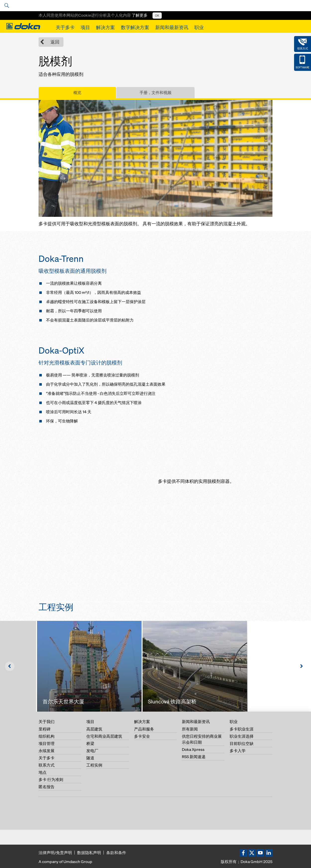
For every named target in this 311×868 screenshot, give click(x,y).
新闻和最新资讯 (172, 27)
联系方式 (47, 765)
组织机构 (47, 736)
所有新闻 (190, 729)
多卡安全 (142, 736)
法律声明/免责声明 (55, 853)
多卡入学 (238, 751)
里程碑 (45, 729)
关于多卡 (65, 27)
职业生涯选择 (242, 736)
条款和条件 (116, 853)
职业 (199, 27)
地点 (43, 772)
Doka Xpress (193, 749)
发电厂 (92, 751)
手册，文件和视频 (155, 92)
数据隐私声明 (89, 853)
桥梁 (90, 743)
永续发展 (47, 751)
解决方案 (105, 27)
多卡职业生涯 (242, 729)
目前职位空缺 (242, 743)
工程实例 (94, 765)
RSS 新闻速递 (194, 757)
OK (157, 16)
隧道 (90, 758)
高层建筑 (94, 729)
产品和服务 (144, 729)
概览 (77, 92)
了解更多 (140, 15)
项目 (85, 27)
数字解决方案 (135, 27)
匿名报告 (47, 787)
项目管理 (47, 743)
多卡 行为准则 (51, 779)
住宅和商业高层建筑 (104, 736)
